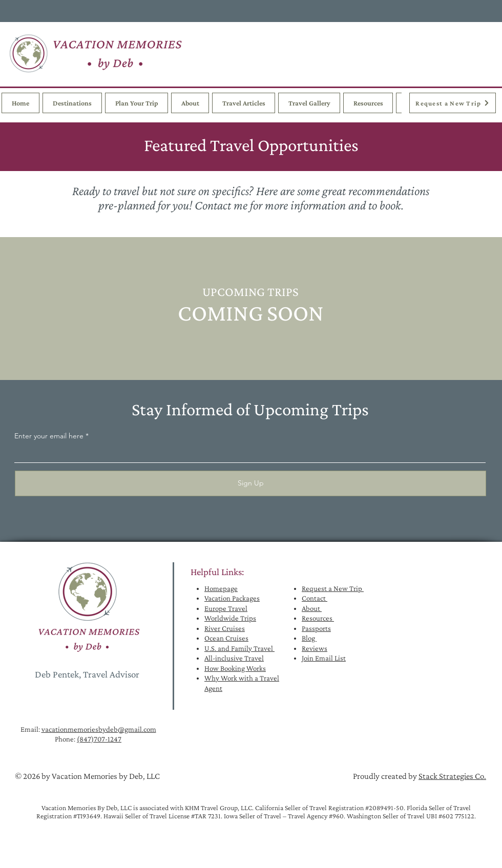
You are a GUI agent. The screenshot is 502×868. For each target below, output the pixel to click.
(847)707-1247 (99, 739)
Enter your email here (49, 436)
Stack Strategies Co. (452, 776)
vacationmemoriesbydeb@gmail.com (99, 729)
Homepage (221, 588)
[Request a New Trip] (453, 103)
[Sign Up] (250, 483)
